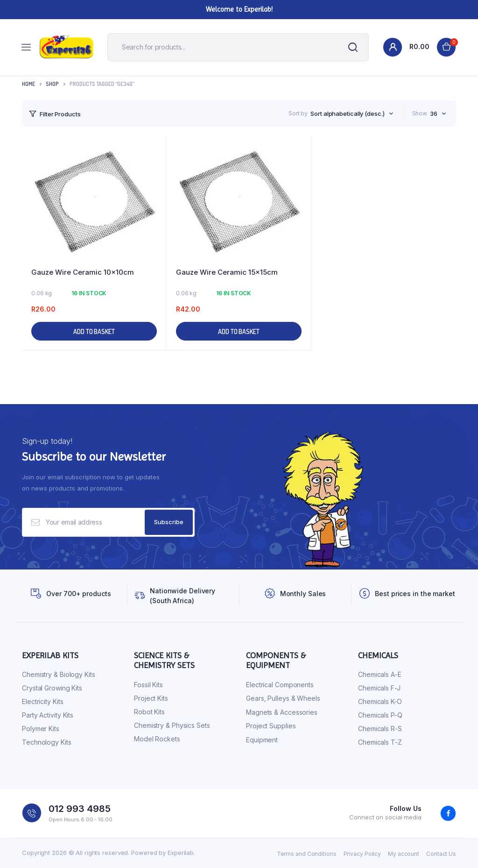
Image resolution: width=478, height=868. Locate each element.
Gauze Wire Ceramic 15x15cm (227, 272)
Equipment (262, 740)
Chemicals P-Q (380, 715)
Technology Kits (47, 742)
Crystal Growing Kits (52, 688)
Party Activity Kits (48, 715)
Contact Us (441, 854)
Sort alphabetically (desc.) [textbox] (347, 114)
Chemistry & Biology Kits (59, 674)
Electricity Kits (42, 701)
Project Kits (151, 698)
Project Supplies (271, 726)
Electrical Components (280, 685)
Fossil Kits (148, 685)
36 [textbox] (434, 114)
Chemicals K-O (380, 701)
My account (404, 854)
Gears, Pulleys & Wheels (283, 698)
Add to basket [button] (94, 331)
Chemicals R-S (380, 729)
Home (28, 84)
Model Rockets (157, 739)
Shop (52, 84)
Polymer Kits (41, 729)
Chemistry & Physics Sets (172, 725)
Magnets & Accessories (282, 712)
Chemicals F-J (379, 688)
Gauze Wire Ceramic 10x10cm (83, 272)
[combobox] (352, 114)
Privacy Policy (362, 854)
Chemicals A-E (380, 674)
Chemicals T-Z (380, 742)
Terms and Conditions (307, 854)
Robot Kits (149, 712)
